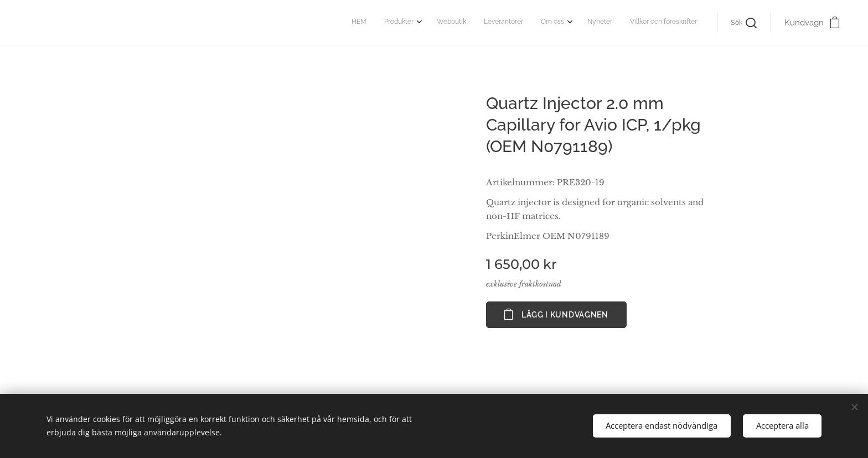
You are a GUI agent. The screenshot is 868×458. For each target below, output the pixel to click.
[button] (744, 23)
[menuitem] (583, 23)
